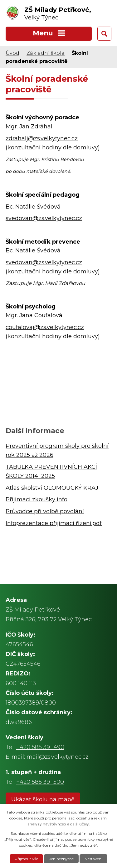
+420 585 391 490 (40, 747)
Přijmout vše (26, 859)
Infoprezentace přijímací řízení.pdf (54, 523)
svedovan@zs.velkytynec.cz (44, 218)
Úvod (12, 53)
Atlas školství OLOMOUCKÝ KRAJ (52, 488)
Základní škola (46, 53)
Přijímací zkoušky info (37, 499)
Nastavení (93, 859)
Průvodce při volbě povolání (45, 511)
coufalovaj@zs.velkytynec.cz (45, 327)
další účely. (80, 824)
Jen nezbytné (61, 859)
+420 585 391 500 (40, 782)
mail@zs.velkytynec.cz (57, 757)
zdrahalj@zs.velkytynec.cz (42, 138)
